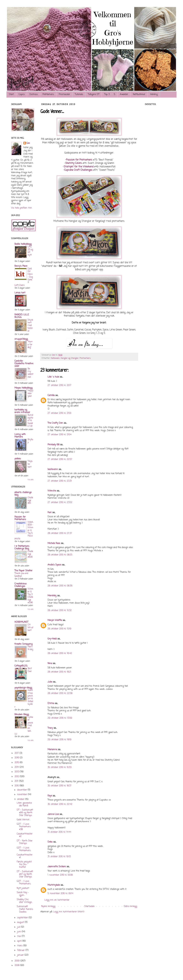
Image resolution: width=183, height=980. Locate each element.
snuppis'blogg (21, 339)
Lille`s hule (53, 377)
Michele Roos (54, 543)
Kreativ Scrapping (23, 644)
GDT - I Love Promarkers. (24, 849)
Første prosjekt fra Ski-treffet (24, 865)
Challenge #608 (30, 554)
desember (22, 790)
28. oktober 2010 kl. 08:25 (60, 555)
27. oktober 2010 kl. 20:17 (59, 385)
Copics (22, 94)
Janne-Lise (53, 814)
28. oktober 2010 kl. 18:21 (59, 672)
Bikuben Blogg (22, 715)
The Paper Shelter (23, 571)
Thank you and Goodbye (21, 575)
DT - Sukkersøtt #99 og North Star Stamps (25, 813)
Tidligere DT (94, 94)
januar (21, 955)
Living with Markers (20, 436)
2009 (18, 961)
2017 (17, 753)
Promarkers (85, 358)
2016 (17, 758)
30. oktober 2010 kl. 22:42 (60, 804)
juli (19, 927)
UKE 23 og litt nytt (30, 251)
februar (21, 950)
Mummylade (54, 885)
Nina (50, 663)
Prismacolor (64, 94)
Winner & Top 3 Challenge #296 (30, 596)
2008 (17, 965)
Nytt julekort (23, 888)
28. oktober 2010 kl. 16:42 (60, 653)
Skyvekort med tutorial (30, 325)
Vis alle (31, 480)
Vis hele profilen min (22, 208)
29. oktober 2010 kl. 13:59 (60, 718)
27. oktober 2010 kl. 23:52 (60, 502)
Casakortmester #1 (25, 856)
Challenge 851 (30, 500)
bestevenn (53, 469)
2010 (17, 786)
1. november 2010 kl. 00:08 (60, 875)
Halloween (55, 358)
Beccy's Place (21, 266)
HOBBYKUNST (21, 622)
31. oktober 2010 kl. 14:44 (59, 832)
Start (11, 94)
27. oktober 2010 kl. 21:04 (60, 435)
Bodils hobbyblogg (23, 244)
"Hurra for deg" (30, 345)
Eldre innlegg (130, 906)
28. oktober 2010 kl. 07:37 (60, 533)
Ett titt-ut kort (30, 628)
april (20, 941)
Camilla (51, 395)
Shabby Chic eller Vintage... (25, 901)
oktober (21, 799)
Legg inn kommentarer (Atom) (69, 912)
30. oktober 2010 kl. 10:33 (60, 767)
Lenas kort (20, 293)
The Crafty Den (55, 423)
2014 (17, 767)
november (23, 795)
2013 (17, 772)
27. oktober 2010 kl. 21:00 (59, 413)
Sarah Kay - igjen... (23, 894)
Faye (50, 796)
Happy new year (30, 393)
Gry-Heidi (52, 639)
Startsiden (90, 906)
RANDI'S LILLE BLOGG (22, 316)
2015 (17, 763)
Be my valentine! (30, 373)
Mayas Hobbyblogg (23, 388)
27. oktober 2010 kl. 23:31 (60, 481)
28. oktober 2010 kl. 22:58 (60, 693)
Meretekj (52, 596)
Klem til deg (30, 648)
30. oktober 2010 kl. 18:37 (60, 786)
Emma (51, 703)
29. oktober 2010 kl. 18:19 (60, 740)
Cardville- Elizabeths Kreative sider (24, 364)
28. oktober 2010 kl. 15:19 (59, 629)
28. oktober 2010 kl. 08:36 (60, 586)
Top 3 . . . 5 (110, 94)
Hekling (154, 94)
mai (19, 936)
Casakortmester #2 (25, 835)
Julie (50, 682)
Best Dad (30, 670)
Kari (50, 513)
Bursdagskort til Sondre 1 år (30, 421)
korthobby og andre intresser (22, 411)
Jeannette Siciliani (57, 867)
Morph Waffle (55, 620)
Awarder (124, 94)
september (23, 918)
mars (20, 946)
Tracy (50, 728)
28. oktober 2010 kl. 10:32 (60, 611)
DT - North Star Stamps (25, 842)
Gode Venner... (24, 820)
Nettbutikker (139, 94)
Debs (50, 842)
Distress (34, 94)
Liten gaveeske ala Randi (24, 804)
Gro (28, 143)
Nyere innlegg (48, 906)
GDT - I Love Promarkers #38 (24, 827)
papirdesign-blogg (23, 688)
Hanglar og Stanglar (70, 358)
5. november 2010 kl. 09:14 (60, 894)
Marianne (52, 750)
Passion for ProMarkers (20, 518)
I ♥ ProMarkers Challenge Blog (22, 548)
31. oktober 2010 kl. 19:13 (59, 857)
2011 (17, 781)
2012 (17, 777)
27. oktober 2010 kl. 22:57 (60, 459)
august (21, 922)
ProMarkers (48, 94)
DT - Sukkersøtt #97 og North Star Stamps (25, 874)
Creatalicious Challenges (21, 585)
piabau (18, 459)
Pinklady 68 (53, 445)
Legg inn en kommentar (57, 900)
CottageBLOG (21, 666)
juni (19, 932)
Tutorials (79, 94)
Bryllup (30, 441)
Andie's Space (54, 565)
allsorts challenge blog (23, 494)
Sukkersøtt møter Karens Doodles (25, 909)
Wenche (52, 491)
